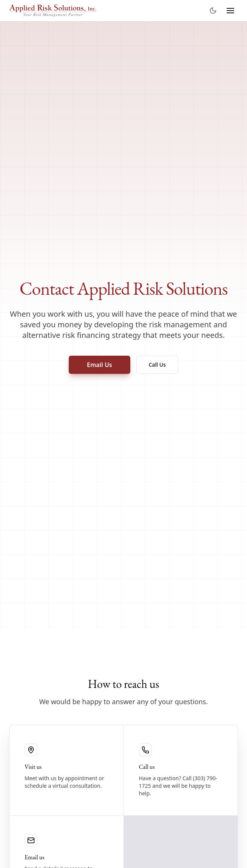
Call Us (157, 365)
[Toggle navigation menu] (230, 11)
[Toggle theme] (213, 11)
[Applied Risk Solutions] (53, 11)
